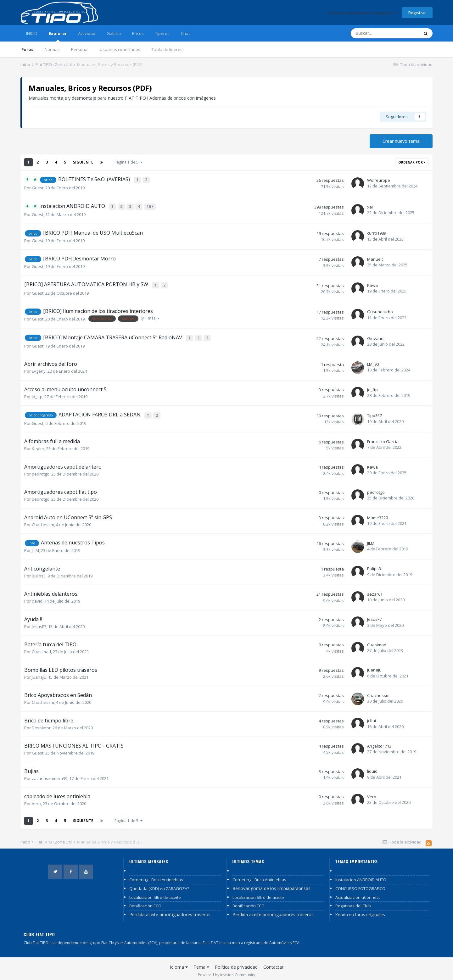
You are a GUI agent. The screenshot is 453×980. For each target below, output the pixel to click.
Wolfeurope (379, 180)
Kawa (372, 283)
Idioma (179, 963)
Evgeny (39, 368)
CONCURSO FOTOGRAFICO (360, 885)
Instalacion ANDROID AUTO (361, 876)
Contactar (273, 963)
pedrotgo (41, 470)
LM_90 (373, 361)
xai (370, 206)
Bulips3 (39, 572)
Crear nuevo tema (401, 141)
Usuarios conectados (120, 49)
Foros (27, 49)
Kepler (38, 445)
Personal (80, 49)
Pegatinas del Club (353, 902)
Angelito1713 (379, 742)
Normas (52, 49)
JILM (35, 547)
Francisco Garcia (383, 438)
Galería (114, 33)
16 (151, 206)
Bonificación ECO (145, 902)
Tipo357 (375, 412)
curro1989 (377, 232)
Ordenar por (412, 162)
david (37, 597)
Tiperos (162, 33)
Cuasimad (41, 648)
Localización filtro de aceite (155, 893)
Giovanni (376, 336)
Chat (185, 33)
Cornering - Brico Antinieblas (156, 876)
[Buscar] (385, 33)
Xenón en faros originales (360, 911)
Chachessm (43, 521)
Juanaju (39, 673)
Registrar (417, 13)
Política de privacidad (236, 963)
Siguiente (83, 162)
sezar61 (375, 590)
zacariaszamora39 (50, 774)
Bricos (138, 33)
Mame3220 (377, 514)
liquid (372, 767)
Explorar (58, 36)
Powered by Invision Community (226, 971)
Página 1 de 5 (129, 162)
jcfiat (372, 717)
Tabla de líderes (167, 49)
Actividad (87, 33)
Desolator (41, 724)
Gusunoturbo (380, 309)
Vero (36, 800)
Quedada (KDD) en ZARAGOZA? (159, 885)
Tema (201, 963)
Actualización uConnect (358, 893)
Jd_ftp (37, 393)
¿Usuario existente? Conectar (362, 13)
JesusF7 (39, 622)
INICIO (32, 33)
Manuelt (375, 258)
